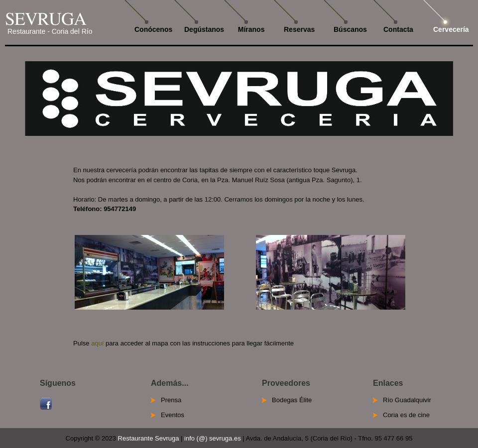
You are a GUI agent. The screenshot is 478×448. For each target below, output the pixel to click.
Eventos (173, 415)
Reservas (299, 29)
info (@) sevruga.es (213, 438)
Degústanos (204, 29)
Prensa (171, 400)
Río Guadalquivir (407, 400)
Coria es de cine (406, 415)
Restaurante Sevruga (149, 438)
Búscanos (350, 29)
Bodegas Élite (292, 400)
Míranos (249, 29)
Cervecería (451, 29)
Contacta (398, 29)
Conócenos (153, 29)
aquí (97, 343)
